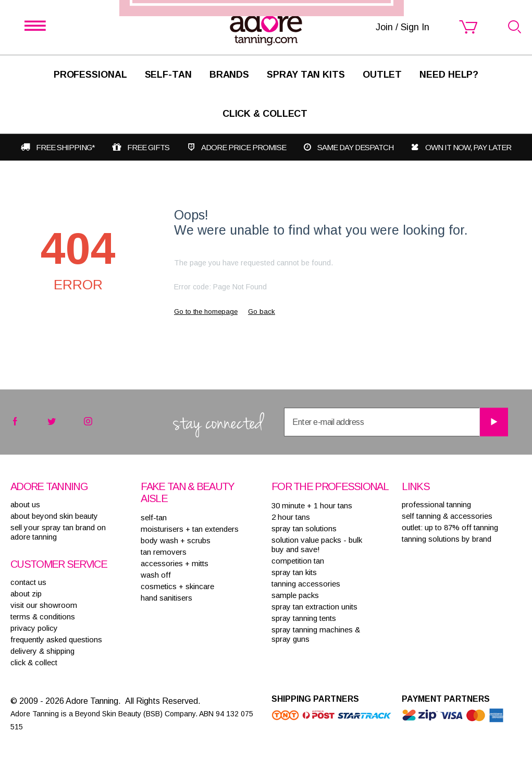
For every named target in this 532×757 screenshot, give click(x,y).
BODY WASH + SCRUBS (176, 540)
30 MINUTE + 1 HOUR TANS (312, 505)
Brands (229, 75)
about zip (26, 594)
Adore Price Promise (244, 147)
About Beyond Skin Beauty (54, 516)
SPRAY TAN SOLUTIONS (304, 528)
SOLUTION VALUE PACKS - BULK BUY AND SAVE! (317, 545)
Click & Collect (265, 114)
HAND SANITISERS (166, 598)
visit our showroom (44, 605)
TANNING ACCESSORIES (306, 584)
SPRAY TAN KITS (294, 572)
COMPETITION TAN (298, 561)
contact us (28, 582)
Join (329, 426)
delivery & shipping (42, 651)
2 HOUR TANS (291, 517)
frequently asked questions (56, 639)
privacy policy (34, 628)
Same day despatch (355, 147)
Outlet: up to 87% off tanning (450, 527)
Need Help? (449, 75)
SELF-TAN (168, 75)
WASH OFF (156, 575)
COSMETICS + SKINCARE (177, 586)
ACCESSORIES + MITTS (175, 563)
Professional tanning (436, 504)
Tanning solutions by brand (447, 539)
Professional (90, 75)
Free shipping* (65, 147)
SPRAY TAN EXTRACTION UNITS (314, 607)
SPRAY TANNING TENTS (304, 618)
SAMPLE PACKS (295, 595)
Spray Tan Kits (306, 75)
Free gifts (148, 147)
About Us (25, 504)
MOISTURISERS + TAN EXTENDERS (190, 529)
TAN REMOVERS (164, 552)
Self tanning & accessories (447, 516)
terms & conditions (43, 616)
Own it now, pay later (468, 147)
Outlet (382, 75)
